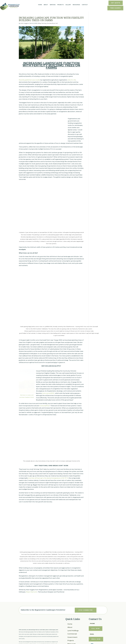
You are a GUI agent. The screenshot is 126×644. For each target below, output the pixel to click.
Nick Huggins (25, 23)
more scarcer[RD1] (48, 382)
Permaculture (51, 23)
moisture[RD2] (44, 395)
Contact (85, 5)
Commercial (72, 623)
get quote (116, 3)
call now (96, 618)
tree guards (115, 8)
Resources (76, 5)
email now (96, 628)
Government (72, 626)
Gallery (68, 5)
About (46, 5)
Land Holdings (73, 620)
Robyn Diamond (31, 581)
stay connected (86, 599)
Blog (39, 23)
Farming (44, 23)
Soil (57, 23)
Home (40, 5)
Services (53, 5)
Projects (60, 5)
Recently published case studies (30, 80)
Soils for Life (72, 80)
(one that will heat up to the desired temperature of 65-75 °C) (48, 467)
